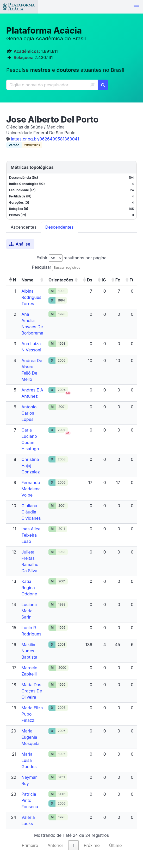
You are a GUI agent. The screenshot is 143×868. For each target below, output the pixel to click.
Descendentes (60, 227)
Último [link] (116, 845)
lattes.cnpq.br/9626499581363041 (45, 139)
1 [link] (74, 845)
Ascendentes (24, 227)
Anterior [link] (55, 845)
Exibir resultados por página (71, 258)
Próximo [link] (92, 845)
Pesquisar (42, 267)
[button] (136, 7)
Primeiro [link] (30, 845)
